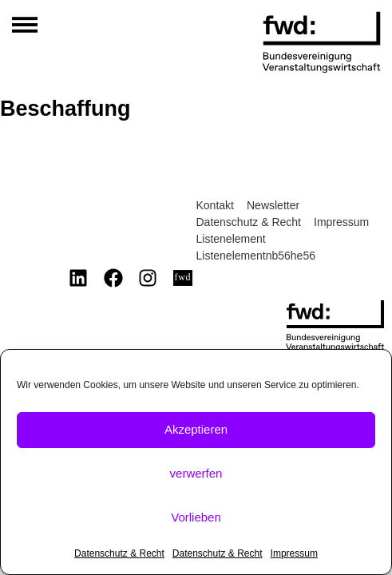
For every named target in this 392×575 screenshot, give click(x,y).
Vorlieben (196, 517)
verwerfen (196, 473)
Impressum (294, 553)
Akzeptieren (196, 429)
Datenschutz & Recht (119, 553)
